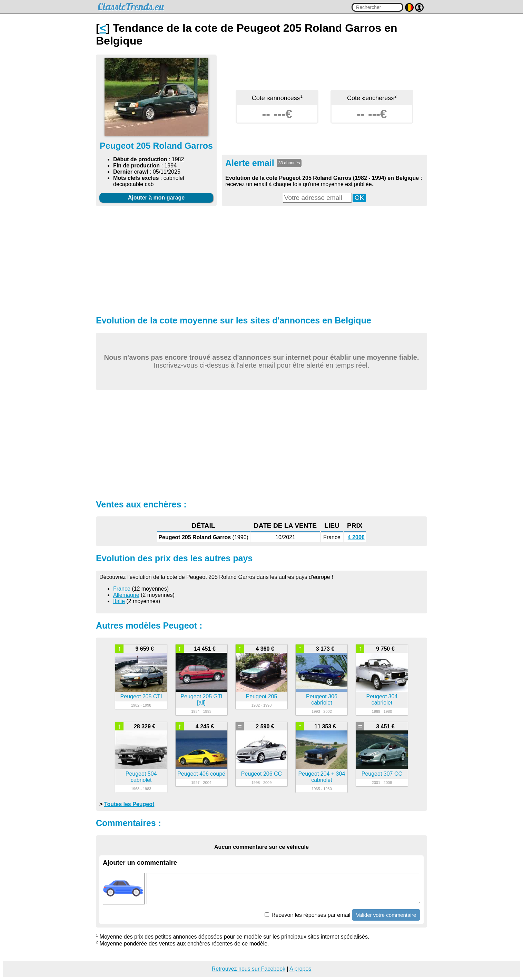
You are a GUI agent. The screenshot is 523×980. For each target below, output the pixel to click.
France (122, 589)
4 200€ (356, 537)
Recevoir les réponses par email (308, 915)
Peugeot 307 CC (382, 774)
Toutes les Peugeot (129, 804)
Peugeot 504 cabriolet (141, 777)
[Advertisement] (261, 260)
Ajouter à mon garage (156, 198)
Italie (119, 601)
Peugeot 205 (262, 696)
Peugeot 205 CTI (141, 696)
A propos (300, 969)
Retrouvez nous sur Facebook (249, 969)
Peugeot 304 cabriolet (382, 700)
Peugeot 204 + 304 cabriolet (322, 777)
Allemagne (126, 595)
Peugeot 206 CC (261, 774)
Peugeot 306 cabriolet (322, 700)
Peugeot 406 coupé (201, 774)
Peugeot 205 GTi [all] (201, 700)
